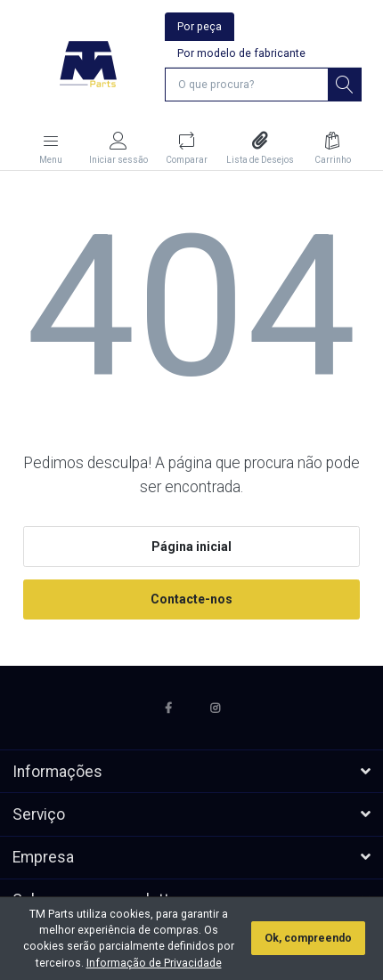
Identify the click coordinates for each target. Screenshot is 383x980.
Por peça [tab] (200, 27)
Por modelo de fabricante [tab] (241, 53)
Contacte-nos (191, 599)
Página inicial (191, 547)
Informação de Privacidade (154, 963)
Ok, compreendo (308, 938)
